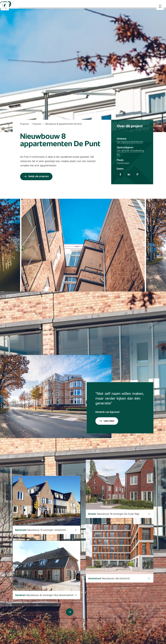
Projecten (25, 124)
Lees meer (107, 421)
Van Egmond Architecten (130, 142)
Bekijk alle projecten (36, 176)
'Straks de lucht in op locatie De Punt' (61, 330)
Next (142, 287)
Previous (24, 287)
